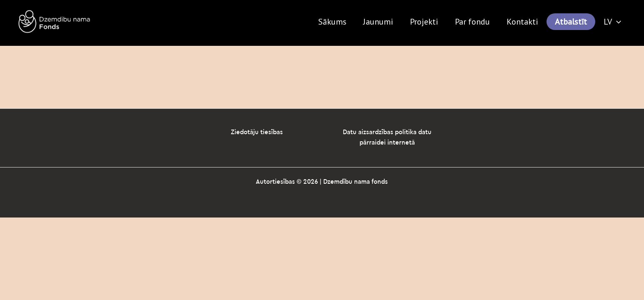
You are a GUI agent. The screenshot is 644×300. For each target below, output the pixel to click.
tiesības (272, 132)
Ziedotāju (246, 132)
